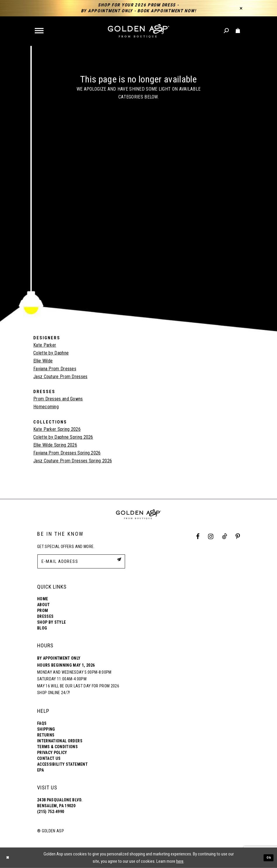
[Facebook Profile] (198, 537)
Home (43, 599)
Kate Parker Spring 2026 (57, 429)
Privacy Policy (52, 753)
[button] (40, 31)
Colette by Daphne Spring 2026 (63, 437)
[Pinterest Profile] (238, 537)
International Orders (60, 741)
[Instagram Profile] (211, 537)
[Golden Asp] (138, 31)
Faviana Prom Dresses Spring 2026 (67, 453)
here (180, 861)
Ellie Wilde (43, 361)
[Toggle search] (227, 31)
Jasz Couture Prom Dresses (60, 377)
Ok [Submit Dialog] (268, 857)
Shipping (46, 729)
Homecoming (46, 407)
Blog (42, 628)
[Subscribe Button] (118, 561)
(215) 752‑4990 (51, 812)
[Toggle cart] (238, 31)
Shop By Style (51, 622)
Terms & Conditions (57, 747)
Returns (46, 735)
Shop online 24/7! (54, 693)
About (44, 605)
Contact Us (49, 758)
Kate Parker (45, 345)
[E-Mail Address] (81, 561)
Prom (43, 611)
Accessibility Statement (62, 764)
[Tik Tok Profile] (224, 537)
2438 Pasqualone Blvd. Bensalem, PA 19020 (60, 803)
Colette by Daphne (51, 353)
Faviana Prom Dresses (55, 369)
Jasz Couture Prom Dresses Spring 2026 (73, 461)
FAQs (42, 723)
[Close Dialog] (9, 858)
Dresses (45, 616)
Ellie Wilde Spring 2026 (55, 445)
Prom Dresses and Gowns (58, 399)
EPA (40, 770)
